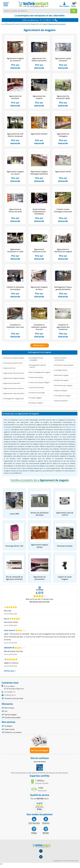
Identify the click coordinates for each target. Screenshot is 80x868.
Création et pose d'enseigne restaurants (63, 212)
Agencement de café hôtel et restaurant (15, 135)
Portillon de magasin (62, 381)
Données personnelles (13, 720)
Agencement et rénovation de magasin (63, 251)
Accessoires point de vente (13, 364)
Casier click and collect (37, 389)
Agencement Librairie (39, 134)
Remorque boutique (65, 547)
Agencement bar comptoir (39, 97)
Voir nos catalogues (40, 753)
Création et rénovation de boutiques (15, 289)
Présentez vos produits (13, 735)
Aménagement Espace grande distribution (63, 289)
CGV (6, 713)
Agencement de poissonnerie (40, 579)
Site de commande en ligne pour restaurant (14, 579)
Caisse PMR (14, 515)
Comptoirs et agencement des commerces (63, 328)
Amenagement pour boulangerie (36, 360)
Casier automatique (36, 379)
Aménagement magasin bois (14, 400)
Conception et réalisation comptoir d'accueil (39, 328)
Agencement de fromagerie (63, 135)
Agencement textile (63, 172)
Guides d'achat (10, 732)
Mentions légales (11, 717)
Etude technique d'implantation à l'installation (39, 212)
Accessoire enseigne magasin (14, 359)
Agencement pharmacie (12, 384)
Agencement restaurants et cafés (15, 251)
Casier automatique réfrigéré (39, 384)
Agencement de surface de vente (15, 211)
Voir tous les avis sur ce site (40, 603)
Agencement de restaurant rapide (63, 97)
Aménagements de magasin (38, 24)
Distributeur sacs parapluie (64, 366)
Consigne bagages (36, 399)
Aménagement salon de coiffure (38, 367)
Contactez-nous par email (14, 700)
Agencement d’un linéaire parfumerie (39, 60)
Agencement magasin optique (40, 547)
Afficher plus (40, 347)
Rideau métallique (61, 392)
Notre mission (10, 709)
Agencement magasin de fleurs (39, 289)
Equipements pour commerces (17, 24)
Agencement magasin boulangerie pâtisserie (39, 173)
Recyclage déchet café (14, 547)
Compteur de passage (37, 394)
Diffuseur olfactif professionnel (61, 360)
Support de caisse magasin (65, 579)
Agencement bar (10, 369)
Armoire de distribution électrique (40, 515)
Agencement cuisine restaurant (63, 60)
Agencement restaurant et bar (39, 251)
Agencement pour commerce (14, 390)
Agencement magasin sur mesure (15, 173)
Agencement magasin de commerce (15, 60)
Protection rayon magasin (64, 387)
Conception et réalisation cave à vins (15, 327)
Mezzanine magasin (62, 376)
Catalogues (9, 729)
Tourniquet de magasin (63, 397)
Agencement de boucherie (15, 97)
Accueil (3, 24)
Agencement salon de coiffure (65, 515)
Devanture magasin (36, 404)
